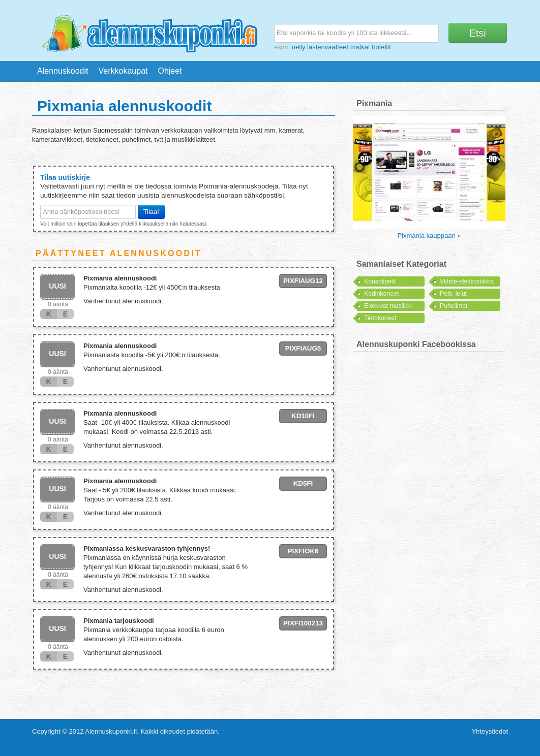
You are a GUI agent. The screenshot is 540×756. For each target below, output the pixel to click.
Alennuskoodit (63, 71)
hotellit (381, 47)
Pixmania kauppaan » (429, 235)
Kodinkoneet (381, 294)
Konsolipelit (380, 281)
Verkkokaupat (123, 71)
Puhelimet (454, 306)
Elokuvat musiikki (388, 306)
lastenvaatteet (328, 47)
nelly (299, 47)
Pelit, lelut (453, 294)
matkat (360, 47)
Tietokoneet (380, 318)
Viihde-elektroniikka (467, 281)
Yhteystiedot (490, 731)
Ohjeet (170, 71)
